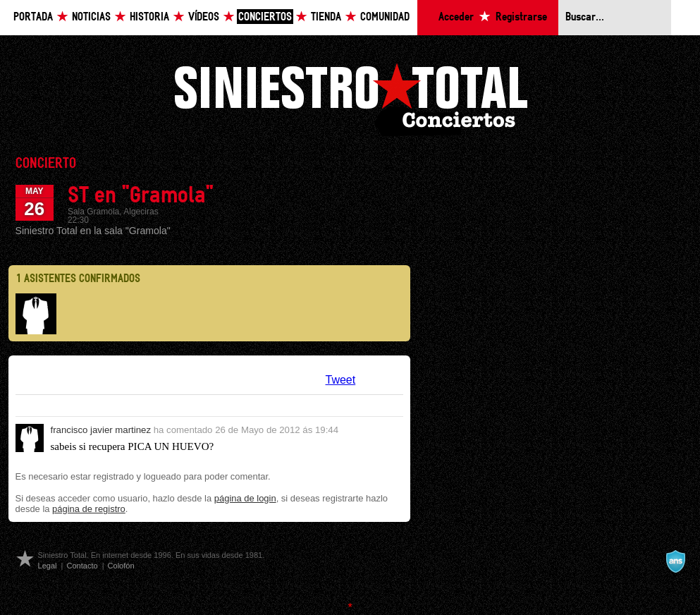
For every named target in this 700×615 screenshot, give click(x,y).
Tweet (341, 380)
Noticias (91, 17)
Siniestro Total (350, 98)
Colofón (121, 566)
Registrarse (521, 17)
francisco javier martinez (101, 430)
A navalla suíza (675, 561)
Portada (33, 17)
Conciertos (265, 17)
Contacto (82, 566)
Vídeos (204, 17)
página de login (245, 498)
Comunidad (385, 17)
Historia (149, 17)
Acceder (456, 17)
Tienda (326, 17)
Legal (48, 566)
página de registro (89, 509)
